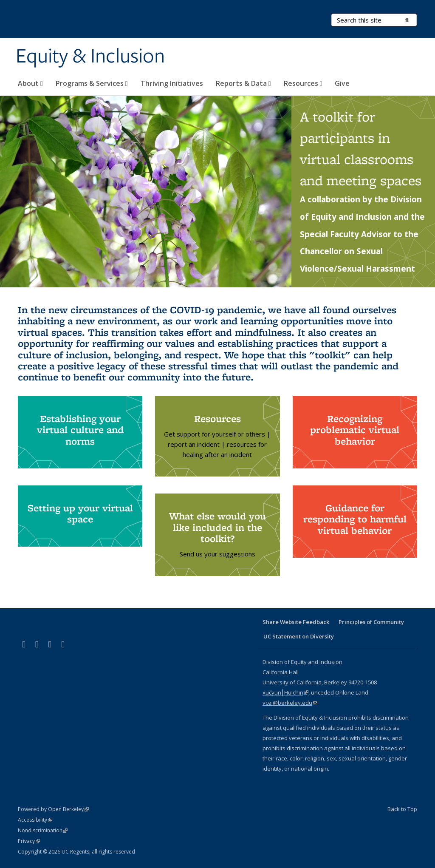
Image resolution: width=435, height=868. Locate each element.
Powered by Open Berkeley (53, 809)
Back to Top (402, 809)
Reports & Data (243, 83)
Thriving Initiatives (172, 83)
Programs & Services (92, 83)
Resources (303, 83)
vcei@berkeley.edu (290, 703)
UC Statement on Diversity (299, 636)
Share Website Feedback (296, 622)
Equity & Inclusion (90, 57)
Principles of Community (371, 622)
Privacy (29, 841)
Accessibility (35, 820)
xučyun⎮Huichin (285, 692)
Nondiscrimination (43, 830)
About (30, 83)
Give (342, 83)
